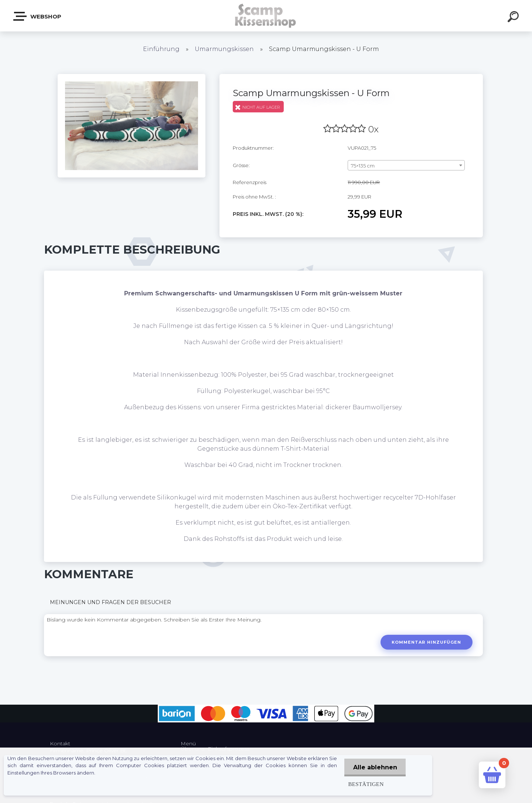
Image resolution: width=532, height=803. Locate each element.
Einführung (161, 49)
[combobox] (406, 165)
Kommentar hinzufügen (426, 642)
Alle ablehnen (374, 767)
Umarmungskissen (224, 49)
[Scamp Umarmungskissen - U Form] (132, 77)
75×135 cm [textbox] (363, 166)
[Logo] (266, 16)
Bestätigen (365, 784)
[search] (514, 18)
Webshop (38, 16)
